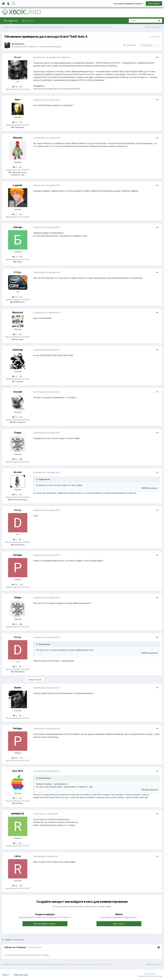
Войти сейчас (119, 924)
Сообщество (12, 22)
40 (15, 716)
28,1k (15, 585)
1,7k (15, 257)
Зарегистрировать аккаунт (45, 924)
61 (15, 843)
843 (15, 459)
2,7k (15, 214)
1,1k (15, 798)
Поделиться (130, 45)
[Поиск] (143, 21)
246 (15, 495)
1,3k (15, 376)
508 (15, 417)
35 (15, 167)
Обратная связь (21, 975)
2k (15, 334)
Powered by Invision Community (150, 976)
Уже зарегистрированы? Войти (129, 4)
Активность (29, 21)
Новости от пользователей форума (45, 47)
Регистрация (154, 3)
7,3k (15, 297)
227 (15, 122)
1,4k (15, 87)
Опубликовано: (47, 57)
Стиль (5, 975)
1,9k (15, 886)
